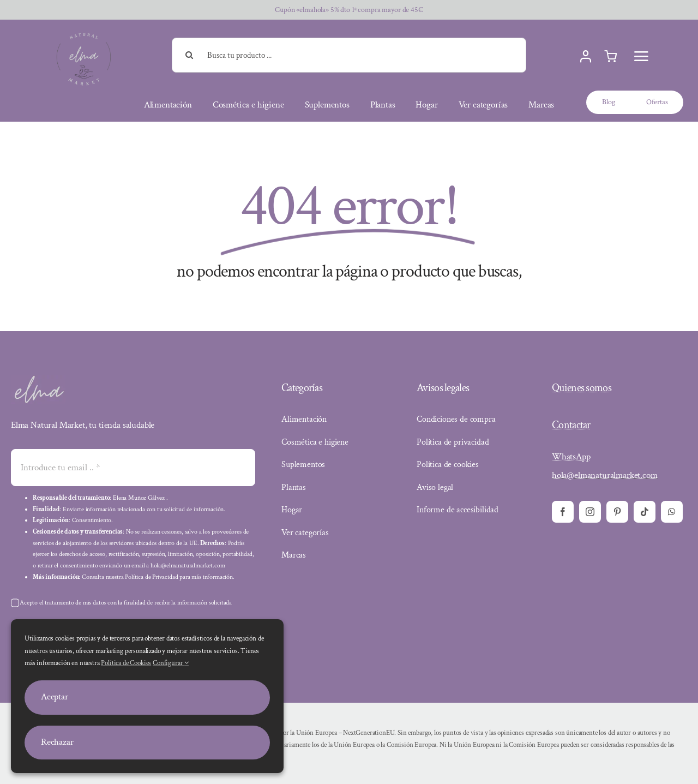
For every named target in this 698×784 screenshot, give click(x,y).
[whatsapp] (672, 512)
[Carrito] (610, 57)
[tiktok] (645, 512)
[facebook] (563, 512)
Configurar (171, 663)
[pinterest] (617, 512)
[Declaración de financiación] (462, 746)
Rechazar (57, 742)
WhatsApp (571, 457)
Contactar (571, 425)
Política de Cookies (126, 663)
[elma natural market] (84, 32)
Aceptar (55, 697)
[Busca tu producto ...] (349, 55)
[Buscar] (189, 55)
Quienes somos (582, 388)
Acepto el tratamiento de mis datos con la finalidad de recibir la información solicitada (126, 603)
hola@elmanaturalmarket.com (605, 475)
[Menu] (641, 56)
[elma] (38, 379)
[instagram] (590, 512)
